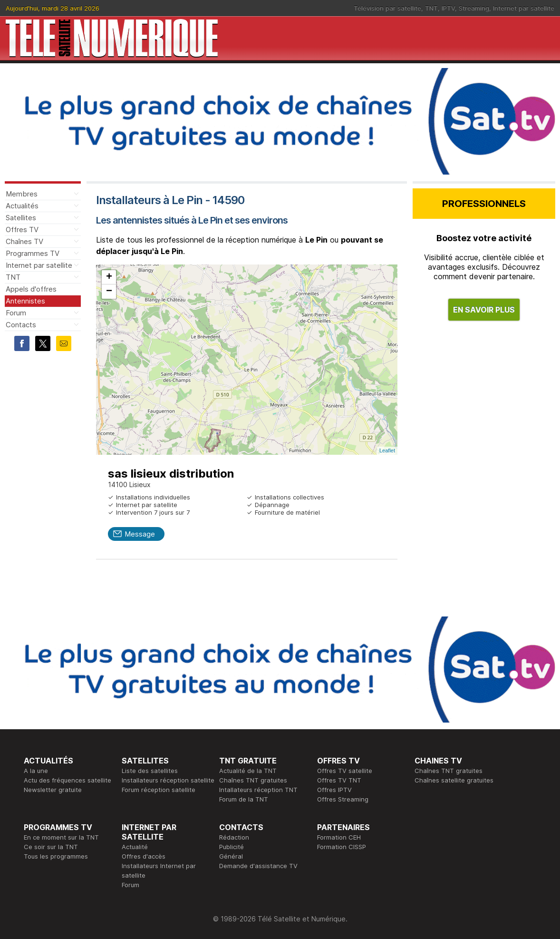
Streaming (474, 8)
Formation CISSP (342, 847)
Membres (22, 194)
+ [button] (109, 277)
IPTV (448, 8)
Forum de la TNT (244, 799)
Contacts (21, 325)
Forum (16, 313)
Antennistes (25, 301)
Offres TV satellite (345, 771)
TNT (431, 8)
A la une (36, 771)
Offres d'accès (144, 856)
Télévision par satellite (387, 8)
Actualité (135, 847)
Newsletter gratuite (53, 790)
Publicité (232, 847)
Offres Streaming (343, 799)
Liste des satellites (150, 771)
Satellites (21, 218)
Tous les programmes (56, 856)
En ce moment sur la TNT (61, 837)
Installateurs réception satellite (168, 780)
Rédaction (234, 837)
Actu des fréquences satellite (68, 780)
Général (231, 856)
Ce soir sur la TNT (51, 847)
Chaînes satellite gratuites (454, 780)
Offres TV (22, 230)
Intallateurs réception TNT (258, 790)
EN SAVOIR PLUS (484, 310)
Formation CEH (339, 837)
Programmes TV (33, 253)
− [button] (109, 292)
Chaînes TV (24, 241)
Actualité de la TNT (248, 771)
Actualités (22, 206)
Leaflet (387, 450)
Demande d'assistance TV (258, 866)
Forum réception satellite (159, 790)
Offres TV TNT (339, 780)
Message (140, 534)
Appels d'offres (31, 289)
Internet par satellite (524, 8)
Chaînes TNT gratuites (253, 780)
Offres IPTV (334, 790)
